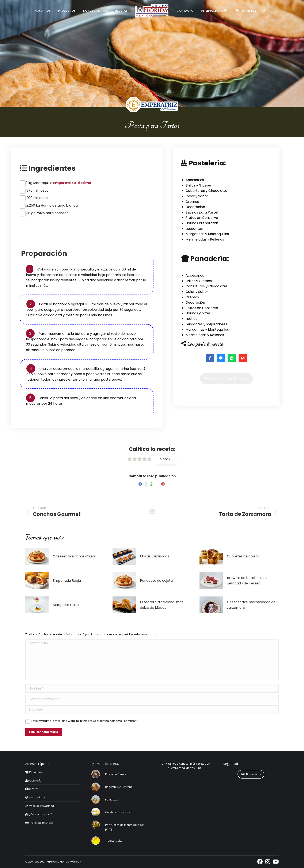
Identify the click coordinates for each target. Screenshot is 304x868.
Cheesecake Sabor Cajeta (75, 556)
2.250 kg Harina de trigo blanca (52, 205)
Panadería (34, 772)
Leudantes (194, 229)
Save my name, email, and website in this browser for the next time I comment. (84, 721)
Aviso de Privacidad (40, 806)
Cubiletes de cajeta (243, 556)
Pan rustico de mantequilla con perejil (125, 827)
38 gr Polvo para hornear (47, 213)
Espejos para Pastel (202, 212)
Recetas (32, 789)
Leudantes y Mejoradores (206, 324)
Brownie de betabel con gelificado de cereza (247, 581)
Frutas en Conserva (202, 218)
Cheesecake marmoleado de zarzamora (251, 605)
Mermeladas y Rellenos (205, 239)
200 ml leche (37, 198)
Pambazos (112, 799)
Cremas (192, 202)
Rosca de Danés (116, 774)
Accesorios (195, 180)
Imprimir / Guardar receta (226, 388)
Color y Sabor (197, 196)
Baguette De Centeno (119, 787)
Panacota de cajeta (156, 581)
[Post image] (37, 556)
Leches (191, 319)
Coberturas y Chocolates (207, 191)
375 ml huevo (37, 190)
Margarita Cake (66, 605)
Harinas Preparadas (202, 223)
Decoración (195, 207)
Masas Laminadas (155, 556)
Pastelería (33, 780)
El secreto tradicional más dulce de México (162, 605)
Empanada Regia (67, 581)
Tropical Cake (114, 841)
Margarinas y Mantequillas (207, 234)
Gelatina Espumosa (118, 812)
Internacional (35, 797)
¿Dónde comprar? (39, 814)
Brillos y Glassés (199, 185)
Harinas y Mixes (198, 313)
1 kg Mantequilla (59, 183)
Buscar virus (251, 774)
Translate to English (40, 823)
